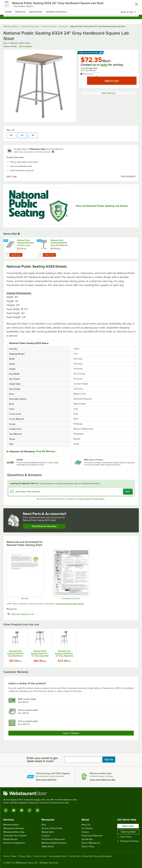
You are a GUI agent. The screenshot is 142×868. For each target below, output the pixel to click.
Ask (128, 492)
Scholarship (87, 839)
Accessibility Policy (58, 856)
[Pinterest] (37, 810)
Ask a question (26, 46)
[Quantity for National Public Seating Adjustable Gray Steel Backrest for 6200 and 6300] (41, 255)
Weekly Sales (48, 832)
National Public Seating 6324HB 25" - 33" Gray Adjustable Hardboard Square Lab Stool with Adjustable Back (64, 653)
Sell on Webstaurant (91, 843)
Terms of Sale (10, 856)
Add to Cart (16, 255)
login (104, 65)
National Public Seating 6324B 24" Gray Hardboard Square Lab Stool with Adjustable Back (16, 653)
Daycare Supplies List (32, 614)
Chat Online (124, 837)
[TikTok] (30, 810)
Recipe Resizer (11, 839)
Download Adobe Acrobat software (70, 604)
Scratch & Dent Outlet (52, 828)
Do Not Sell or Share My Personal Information (91, 856)
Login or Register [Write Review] (71, 733)
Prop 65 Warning (46, 451)
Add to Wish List (109, 93)
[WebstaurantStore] (41, 793)
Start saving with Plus (46, 780)
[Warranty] (25, 574)
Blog (44, 825)
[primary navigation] (10, 5)
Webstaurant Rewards (14, 828)
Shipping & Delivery (128, 841)
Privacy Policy (99, 499)
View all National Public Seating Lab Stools (102, 206)
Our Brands (87, 828)
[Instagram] (6, 810)
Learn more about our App (103, 780)
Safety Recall (48, 847)
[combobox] (71, 14)
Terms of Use (84, 499)
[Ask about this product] (71, 492)
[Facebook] (22, 810)
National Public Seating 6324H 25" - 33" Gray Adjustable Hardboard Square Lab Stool (40, 653)
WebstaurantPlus (11, 825)
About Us (86, 825)
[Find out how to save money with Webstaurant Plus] (6, 241)
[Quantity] (96, 76)
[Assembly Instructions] (71, 574)
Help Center (128, 826)
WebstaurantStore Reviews (54, 843)
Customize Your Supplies (15, 836)
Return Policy (88, 847)
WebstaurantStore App (14, 832)
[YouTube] (14, 810)
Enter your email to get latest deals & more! (42, 760)
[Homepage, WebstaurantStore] (71, 5)
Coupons (46, 836)
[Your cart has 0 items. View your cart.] (134, 5)
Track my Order (128, 832)
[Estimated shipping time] (53, 152)
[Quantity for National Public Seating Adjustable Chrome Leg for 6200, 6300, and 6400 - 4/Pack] (7, 255)
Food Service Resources (53, 839)
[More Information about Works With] (19, 234)
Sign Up (109, 760)
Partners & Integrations (14, 843)
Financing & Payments (92, 836)
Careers (85, 832)
